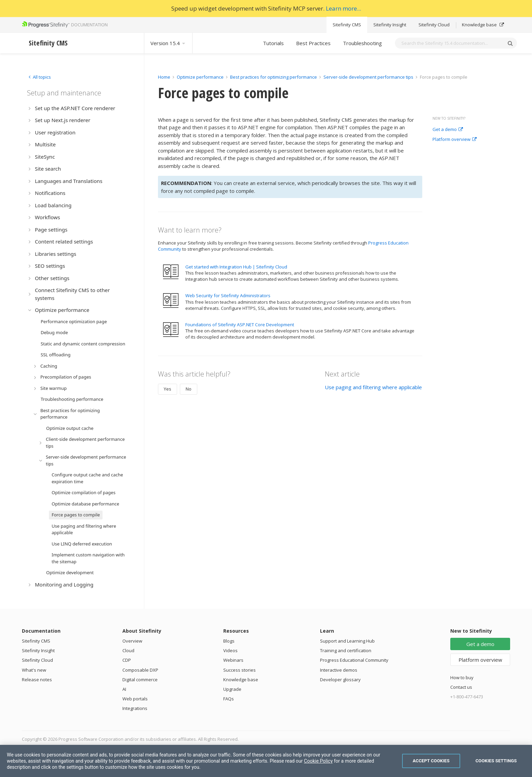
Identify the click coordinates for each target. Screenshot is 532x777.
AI (124, 689)
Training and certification (346, 650)
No (189, 389)
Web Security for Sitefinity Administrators (228, 295)
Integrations (135, 708)
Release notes (37, 680)
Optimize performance (200, 77)
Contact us (461, 687)
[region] (266, 761)
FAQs (229, 699)
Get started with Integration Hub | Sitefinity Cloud (236, 267)
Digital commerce (140, 680)
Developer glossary (340, 680)
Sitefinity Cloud (434, 25)
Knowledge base (483, 25)
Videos (230, 650)
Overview (132, 641)
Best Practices (313, 43)
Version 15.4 (168, 43)
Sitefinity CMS (347, 25)
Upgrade (232, 689)
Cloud (128, 650)
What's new (34, 670)
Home (164, 77)
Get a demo (448, 130)
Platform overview (455, 140)
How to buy (462, 677)
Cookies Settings (496, 761)
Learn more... (343, 8)
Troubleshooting (362, 43)
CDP (127, 660)
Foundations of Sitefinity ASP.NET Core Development (240, 325)
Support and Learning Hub (347, 641)
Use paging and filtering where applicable (373, 387)
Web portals (135, 699)
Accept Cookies (431, 761)
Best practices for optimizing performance (274, 77)
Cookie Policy (318, 761)
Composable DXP (140, 670)
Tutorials (273, 43)
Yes (168, 389)
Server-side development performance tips (368, 77)
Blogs (229, 641)
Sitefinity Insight (390, 25)
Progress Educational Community (354, 660)
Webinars (233, 660)
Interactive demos (339, 670)
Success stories (240, 670)
